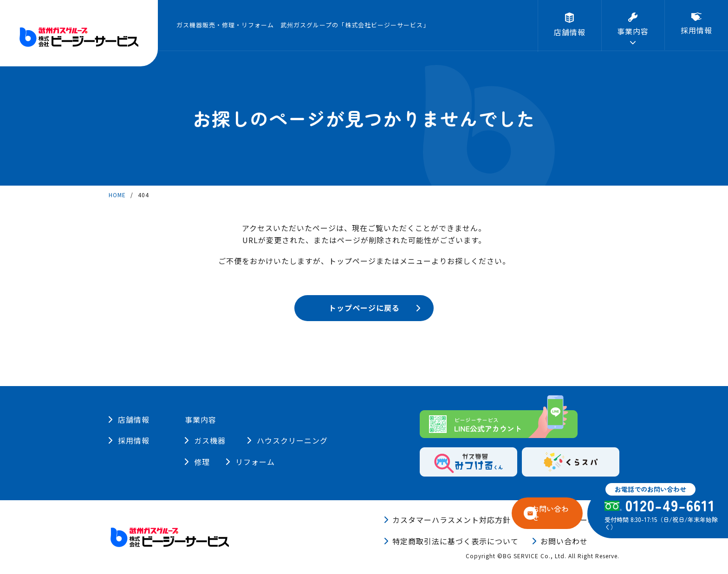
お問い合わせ (564, 541)
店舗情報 (134, 419)
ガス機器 (210, 440)
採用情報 (134, 440)
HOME (117, 195)
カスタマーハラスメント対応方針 (452, 520)
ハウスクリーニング (301, 440)
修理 (273, 462)
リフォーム (214, 462)
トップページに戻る (364, 308)
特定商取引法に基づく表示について (455, 541)
